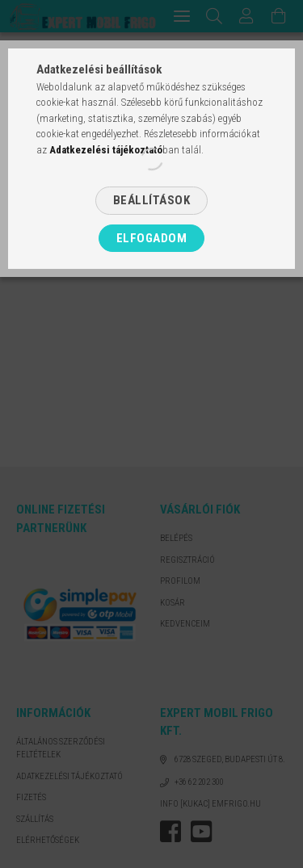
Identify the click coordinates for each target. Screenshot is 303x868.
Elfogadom (152, 238)
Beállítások (152, 200)
